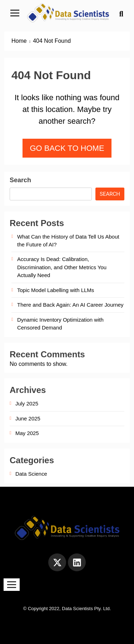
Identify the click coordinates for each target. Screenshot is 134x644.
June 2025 (28, 418)
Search (20, 180)
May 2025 (27, 433)
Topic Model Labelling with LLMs (56, 290)
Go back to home (67, 148)
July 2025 (27, 403)
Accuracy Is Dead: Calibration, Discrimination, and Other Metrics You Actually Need (62, 267)
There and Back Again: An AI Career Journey (70, 305)
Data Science (31, 474)
